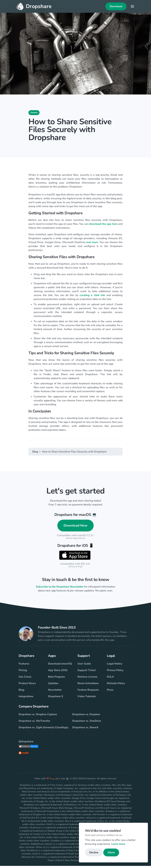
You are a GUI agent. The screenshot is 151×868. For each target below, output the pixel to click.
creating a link (92, 297)
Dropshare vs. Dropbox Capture (38, 716)
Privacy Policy (115, 672)
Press (110, 692)
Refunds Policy (116, 685)
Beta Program (56, 679)
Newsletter (55, 692)
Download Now (75, 527)
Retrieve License (87, 679)
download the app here (103, 226)
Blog (35, 454)
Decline (94, 852)
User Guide (84, 666)
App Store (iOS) (58, 672)
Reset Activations (88, 685)
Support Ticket (87, 672)
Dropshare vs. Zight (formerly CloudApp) (43, 730)
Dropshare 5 (56, 698)
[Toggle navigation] (132, 7)
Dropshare (34, 7)
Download (116, 7)
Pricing (23, 672)
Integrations (26, 698)
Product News (27, 685)
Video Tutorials (87, 698)
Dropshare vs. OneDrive (87, 723)
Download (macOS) (60, 666)
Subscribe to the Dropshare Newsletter (60, 589)
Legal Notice (115, 666)
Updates (53, 685)
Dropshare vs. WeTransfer (34, 723)
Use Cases (25, 679)
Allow (111, 852)
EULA (110, 679)
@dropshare (26, 744)
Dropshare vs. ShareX (85, 730)
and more (92, 244)
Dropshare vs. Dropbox (86, 716)
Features (24, 666)
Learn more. (118, 844)
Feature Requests (88, 692)
